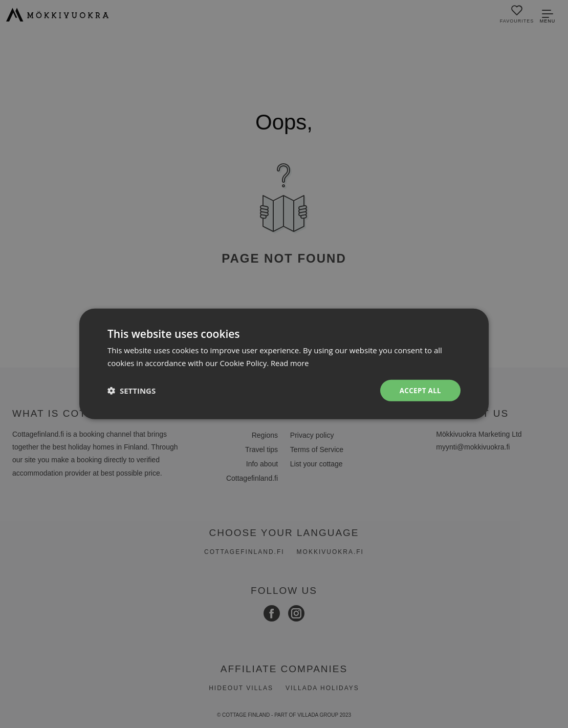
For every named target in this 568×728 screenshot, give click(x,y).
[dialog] (284, 364)
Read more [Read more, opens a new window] (290, 362)
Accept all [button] (419, 390)
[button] (132, 391)
